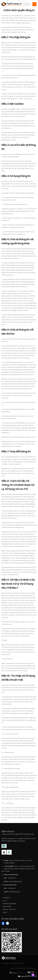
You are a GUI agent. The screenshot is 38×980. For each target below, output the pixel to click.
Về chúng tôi (6, 898)
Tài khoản (27, 4)
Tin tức (5, 901)
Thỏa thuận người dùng (9, 903)
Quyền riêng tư (7, 906)
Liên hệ (5, 912)
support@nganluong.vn (15, 881)
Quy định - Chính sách (9, 909)
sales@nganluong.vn (14, 892)
